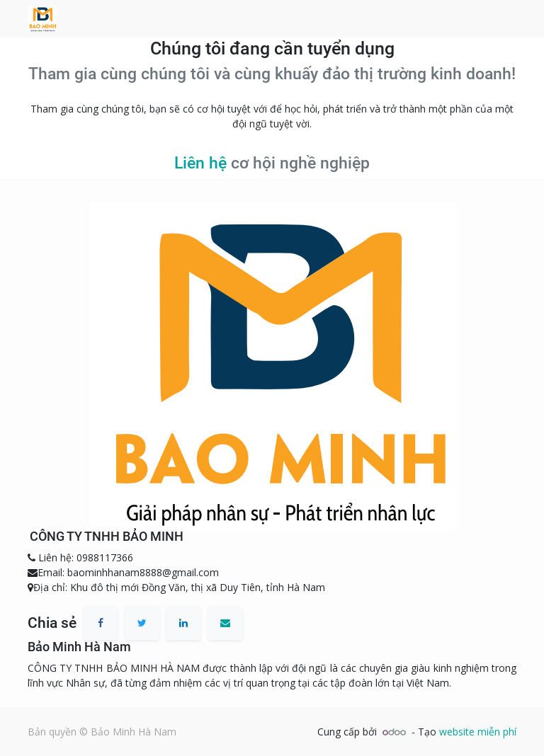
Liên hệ (200, 163)
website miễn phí (478, 732)
